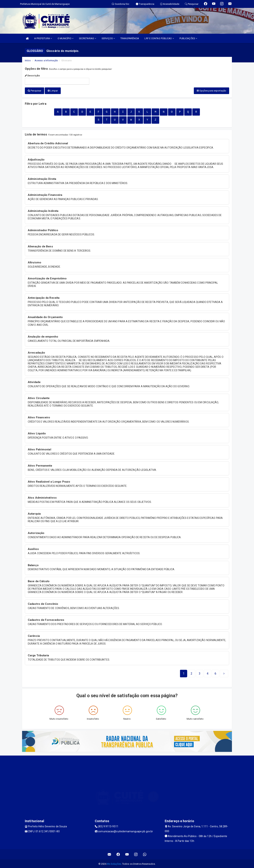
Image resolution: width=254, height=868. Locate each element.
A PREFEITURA (43, 38)
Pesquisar (35, 91)
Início (28, 60)
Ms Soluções (114, 863)
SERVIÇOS (108, 38)
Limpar (53, 91)
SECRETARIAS (88, 38)
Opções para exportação (211, 91)
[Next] (215, 673)
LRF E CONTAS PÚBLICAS (159, 38)
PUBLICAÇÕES (188, 38)
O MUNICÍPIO (66, 38)
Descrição (32, 76)
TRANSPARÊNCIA (130, 38)
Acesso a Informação (46, 60)
